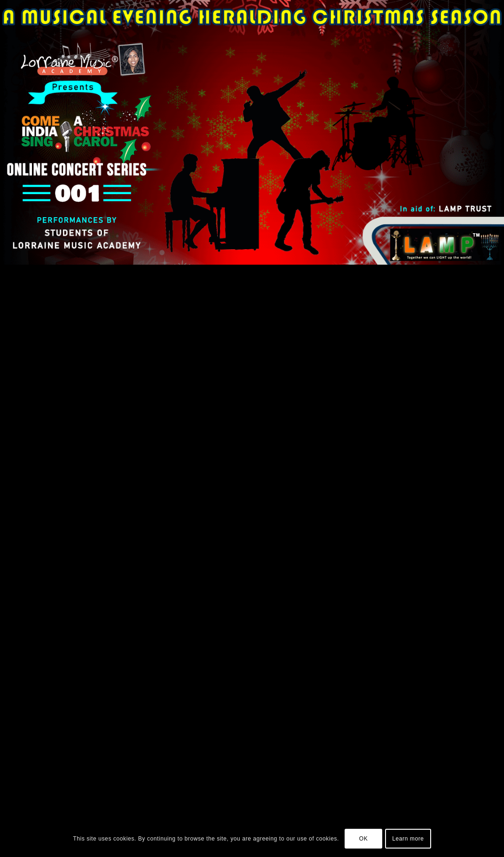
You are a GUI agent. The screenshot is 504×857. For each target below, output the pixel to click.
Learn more (408, 839)
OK (364, 839)
